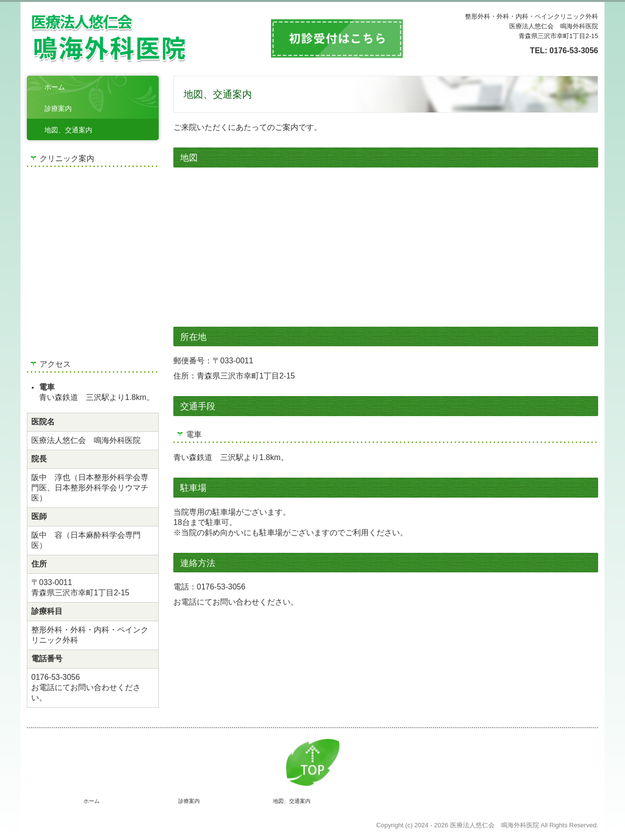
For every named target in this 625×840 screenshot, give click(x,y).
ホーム (55, 87)
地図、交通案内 (68, 130)
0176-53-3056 (574, 51)
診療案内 (58, 108)
